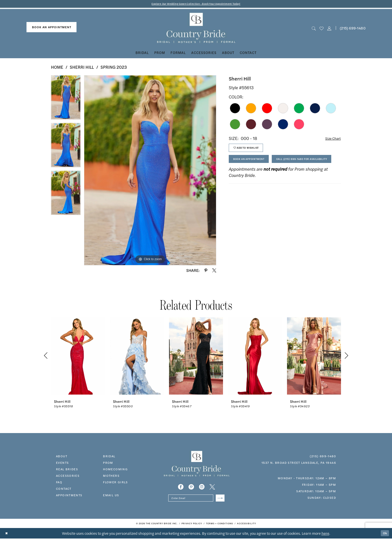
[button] (329, 29)
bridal (109, 457)
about (62, 457)
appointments (69, 496)
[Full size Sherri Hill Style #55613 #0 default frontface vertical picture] (150, 171)
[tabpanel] (66, 100)
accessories (68, 476)
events (62, 463)
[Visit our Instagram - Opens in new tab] (202, 488)
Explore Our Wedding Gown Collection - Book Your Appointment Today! (196, 4)
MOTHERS (111, 476)
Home (57, 68)
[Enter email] (196, 500)
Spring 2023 (114, 68)
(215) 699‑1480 (323, 457)
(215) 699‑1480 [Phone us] (353, 29)
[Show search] (314, 29)
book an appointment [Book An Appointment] (52, 28)
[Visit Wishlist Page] (321, 29)
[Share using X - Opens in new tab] (214, 271)
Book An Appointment (254, 165)
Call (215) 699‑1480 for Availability (266, 178)
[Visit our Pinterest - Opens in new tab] (191, 488)
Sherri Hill (82, 68)
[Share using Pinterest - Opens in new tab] (206, 271)
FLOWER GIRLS (115, 483)
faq (59, 483)
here (325, 536)
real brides (67, 470)
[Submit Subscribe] (219, 500)
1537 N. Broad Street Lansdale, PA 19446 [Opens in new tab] (299, 463)
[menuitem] (51, 28)
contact (64, 489)
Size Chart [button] (331, 139)
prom (108, 463)
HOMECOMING (115, 470)
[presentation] (78, 357)
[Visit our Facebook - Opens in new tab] (181, 488)
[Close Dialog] (7, 536)
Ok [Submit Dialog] (384, 536)
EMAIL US (111, 496)
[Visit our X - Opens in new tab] (212, 488)
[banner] (196, 29)
